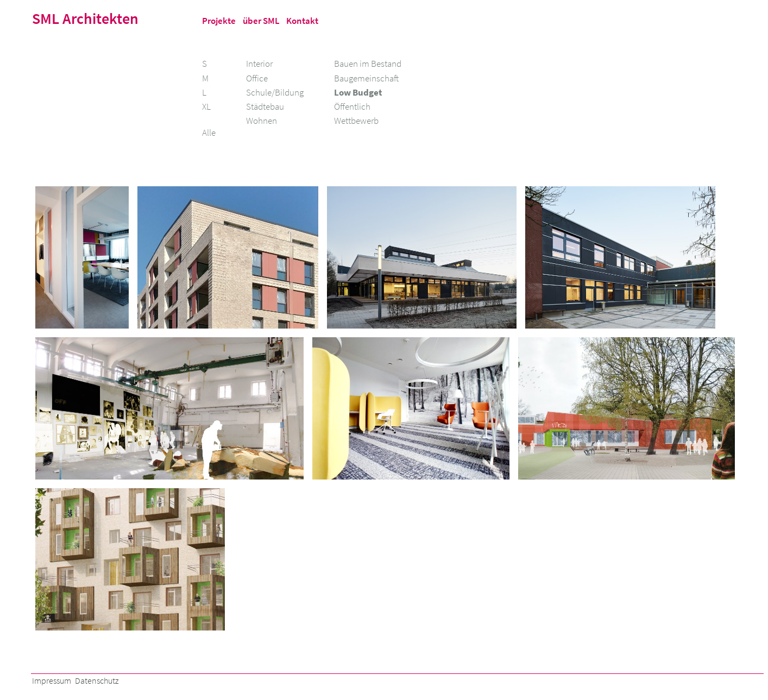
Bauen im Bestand (368, 64)
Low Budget (358, 92)
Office (257, 78)
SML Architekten (85, 19)
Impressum (52, 681)
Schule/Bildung (275, 92)
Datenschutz (97, 681)
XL (206, 106)
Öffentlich (352, 106)
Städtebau (265, 106)
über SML (261, 21)
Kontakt (302, 21)
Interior (259, 64)
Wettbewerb (356, 121)
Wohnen (262, 121)
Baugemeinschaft (366, 78)
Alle (209, 133)
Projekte (219, 21)
